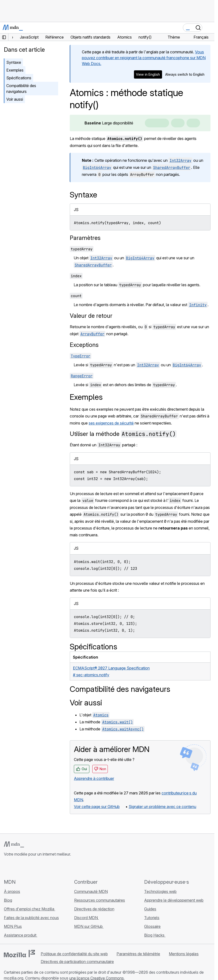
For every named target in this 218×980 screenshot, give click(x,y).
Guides (150, 909)
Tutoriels (152, 918)
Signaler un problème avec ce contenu (162, 807)
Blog (8, 900)
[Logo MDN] (14, 844)
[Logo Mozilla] (19, 954)
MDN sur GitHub (89, 926)
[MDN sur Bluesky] (16, 868)
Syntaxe (14, 62)
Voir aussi (15, 99)
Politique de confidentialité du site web (74, 954)
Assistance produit (21, 935)
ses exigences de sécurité (111, 423)
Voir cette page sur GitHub (97, 807)
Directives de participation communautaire (77, 962)
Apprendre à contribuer (94, 778)
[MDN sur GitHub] (7, 868)
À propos (12, 891)
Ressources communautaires (100, 900)
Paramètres (85, 238)
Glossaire (152, 926)
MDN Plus (13, 926)
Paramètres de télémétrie (138, 954)
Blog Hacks (155, 935)
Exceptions (84, 345)
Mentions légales (184, 954)
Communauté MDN (91, 891)
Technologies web (160, 891)
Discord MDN (86, 918)
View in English (148, 74)
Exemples (15, 70)
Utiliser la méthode (123, 434)
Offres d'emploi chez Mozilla (30, 909)
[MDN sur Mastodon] (33, 868)
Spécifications (19, 78)
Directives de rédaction (94, 909)
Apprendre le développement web (174, 900)
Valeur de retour (91, 316)
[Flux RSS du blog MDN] (42, 868)
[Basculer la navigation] (209, 28)
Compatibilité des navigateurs (21, 89)
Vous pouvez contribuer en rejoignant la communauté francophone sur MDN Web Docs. (144, 58)
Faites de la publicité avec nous (31, 918)
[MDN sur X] (24, 868)
